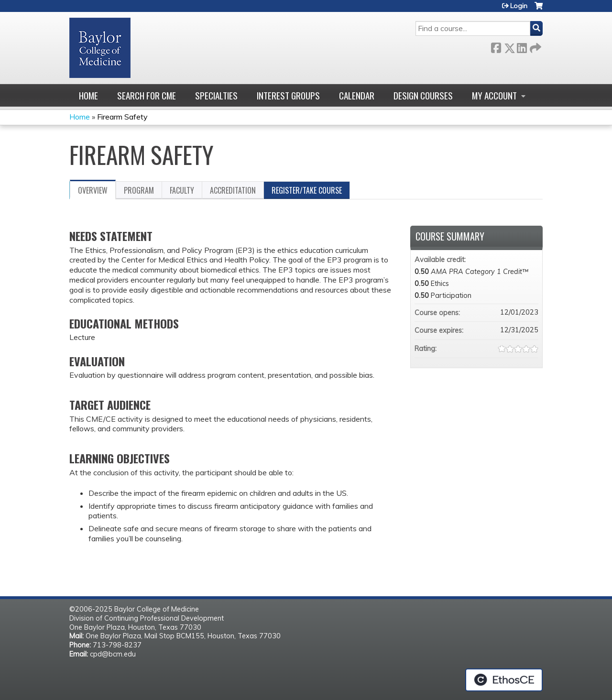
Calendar (357, 95)
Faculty (182, 190)
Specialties (216, 95)
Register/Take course (307, 190)
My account (494, 95)
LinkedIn (522, 46)
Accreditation (233, 190)
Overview (93, 190)
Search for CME (147, 95)
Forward (535, 46)
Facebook (496, 46)
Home (88, 95)
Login (519, 6)
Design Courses (423, 95)
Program (139, 190)
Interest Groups (288, 95)
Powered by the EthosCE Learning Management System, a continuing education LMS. (504, 680)
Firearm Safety (122, 117)
